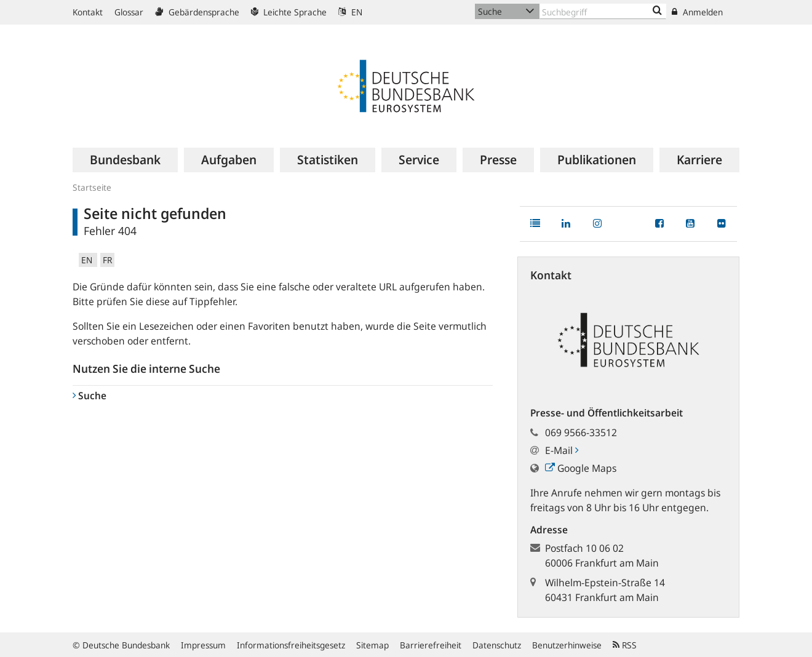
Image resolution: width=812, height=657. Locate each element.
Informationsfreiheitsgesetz (291, 645)
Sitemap (372, 645)
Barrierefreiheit (431, 645)
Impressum (203, 645)
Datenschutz (497, 645)
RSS (625, 645)
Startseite (92, 187)
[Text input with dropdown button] (603, 11)
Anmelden (697, 12)
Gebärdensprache (197, 12)
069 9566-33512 (581, 432)
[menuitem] (125, 160)
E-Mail (562, 450)
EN (350, 12)
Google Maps (581, 468)
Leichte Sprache (289, 12)
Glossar (129, 12)
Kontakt (88, 12)
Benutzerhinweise (567, 645)
